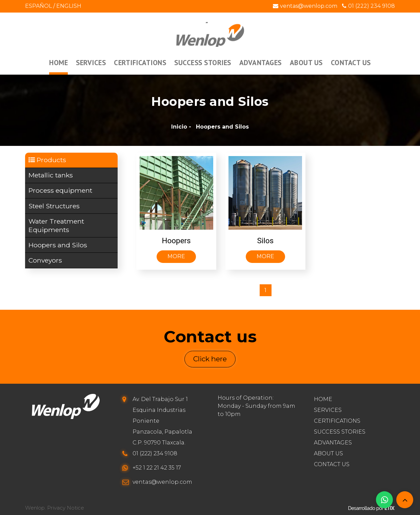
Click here (210, 359)
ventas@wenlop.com (305, 6)
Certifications (337, 421)
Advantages (333, 443)
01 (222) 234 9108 (368, 6)
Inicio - (181, 127)
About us (328, 453)
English (69, 6)
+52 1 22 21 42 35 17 (157, 468)
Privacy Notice (66, 508)
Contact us (332, 464)
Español (38, 6)
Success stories (340, 432)
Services (328, 410)
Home (323, 399)
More (176, 256)
